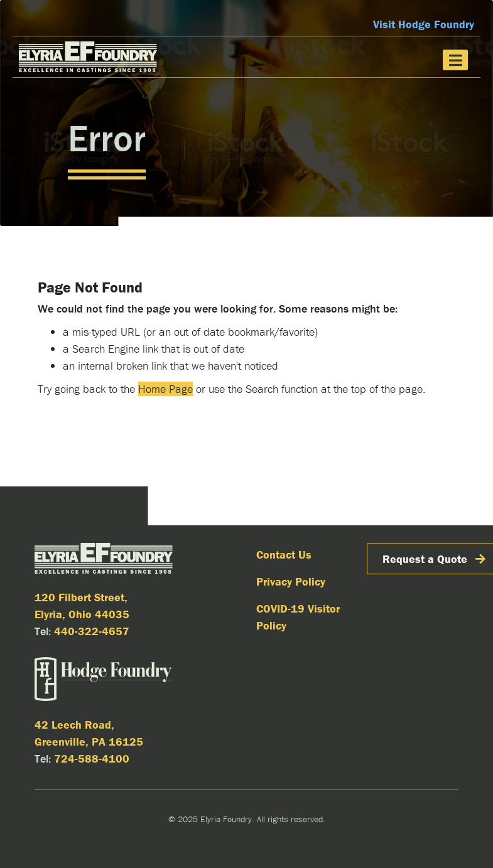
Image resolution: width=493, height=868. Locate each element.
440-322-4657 (92, 631)
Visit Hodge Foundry (424, 24)
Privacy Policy (291, 581)
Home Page (165, 389)
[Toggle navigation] (455, 60)
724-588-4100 (92, 758)
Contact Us (284, 555)
